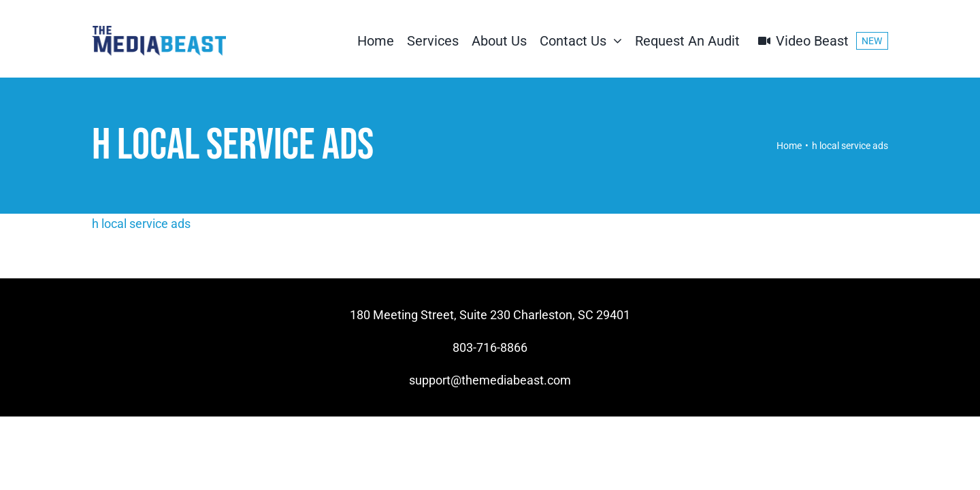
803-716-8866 (490, 347)
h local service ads (141, 224)
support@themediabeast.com (490, 380)
